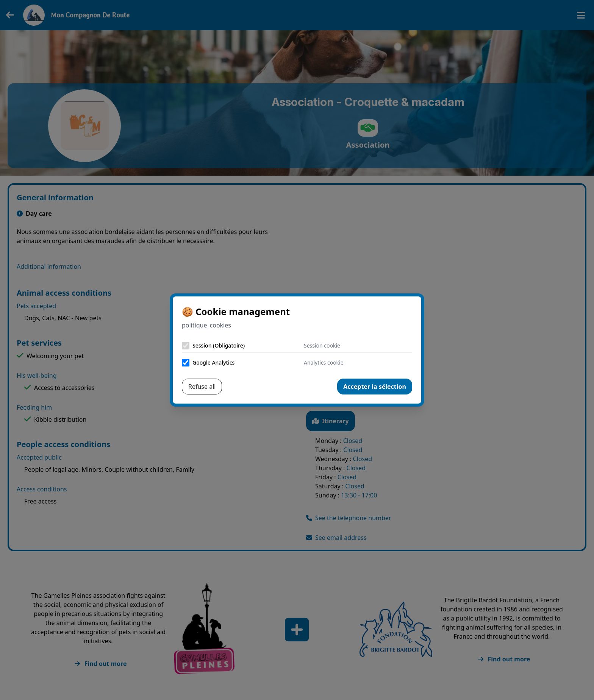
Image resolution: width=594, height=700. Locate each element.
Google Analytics (213, 362)
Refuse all (202, 387)
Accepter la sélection (375, 387)
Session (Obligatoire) (219, 345)
